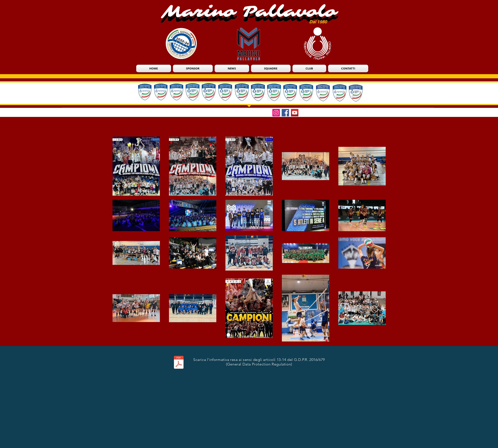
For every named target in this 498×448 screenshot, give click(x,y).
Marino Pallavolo (249, 12)
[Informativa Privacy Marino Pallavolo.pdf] (179, 363)
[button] (309, 68)
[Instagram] (276, 113)
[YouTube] (295, 113)
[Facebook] (285, 113)
